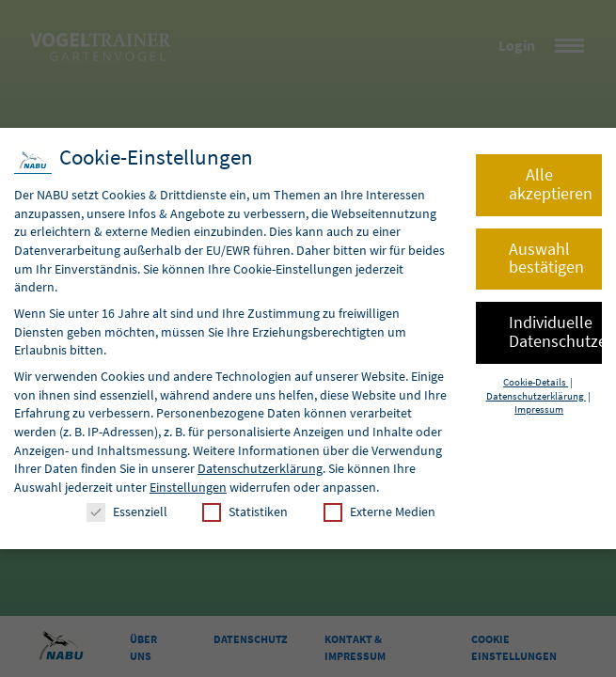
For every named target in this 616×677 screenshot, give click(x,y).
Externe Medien (379, 512)
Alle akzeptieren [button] (551, 184)
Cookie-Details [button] (536, 382)
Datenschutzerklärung (260, 468)
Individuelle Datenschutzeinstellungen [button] (555, 332)
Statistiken (245, 512)
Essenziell (127, 512)
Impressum (539, 409)
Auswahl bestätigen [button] (546, 259)
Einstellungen (188, 487)
